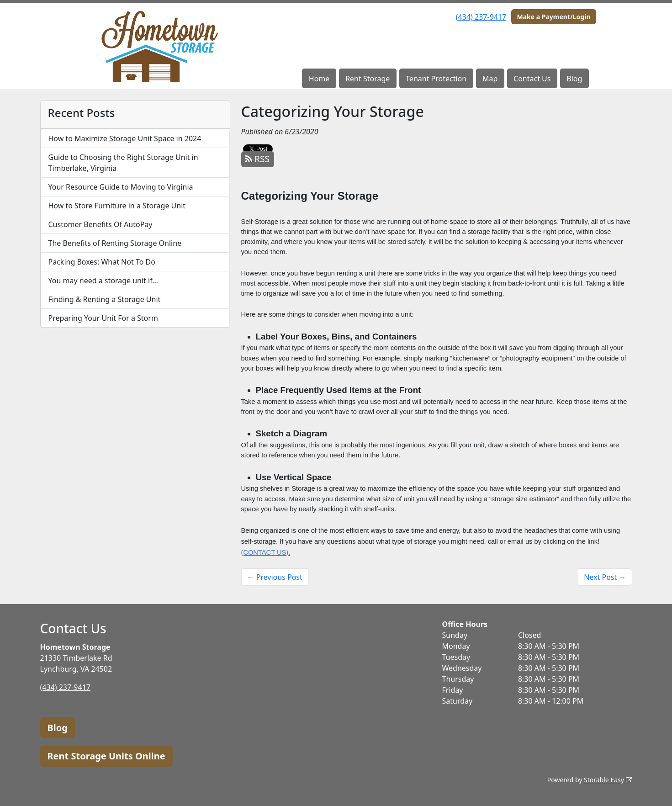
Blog (574, 79)
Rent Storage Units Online (106, 756)
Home (319, 79)
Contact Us (532, 79)
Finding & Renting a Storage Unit (105, 299)
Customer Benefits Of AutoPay (101, 224)
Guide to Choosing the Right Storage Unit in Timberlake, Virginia (123, 163)
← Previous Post (275, 577)
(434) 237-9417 (481, 17)
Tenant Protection (436, 79)
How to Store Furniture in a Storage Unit (117, 206)
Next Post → (605, 577)
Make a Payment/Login (553, 17)
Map (490, 79)
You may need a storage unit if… (103, 281)
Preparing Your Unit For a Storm (103, 318)
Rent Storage (368, 79)
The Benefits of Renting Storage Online (115, 243)
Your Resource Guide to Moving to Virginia (121, 187)
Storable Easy (608, 780)
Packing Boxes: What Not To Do (102, 262)
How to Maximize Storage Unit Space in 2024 (125, 138)
